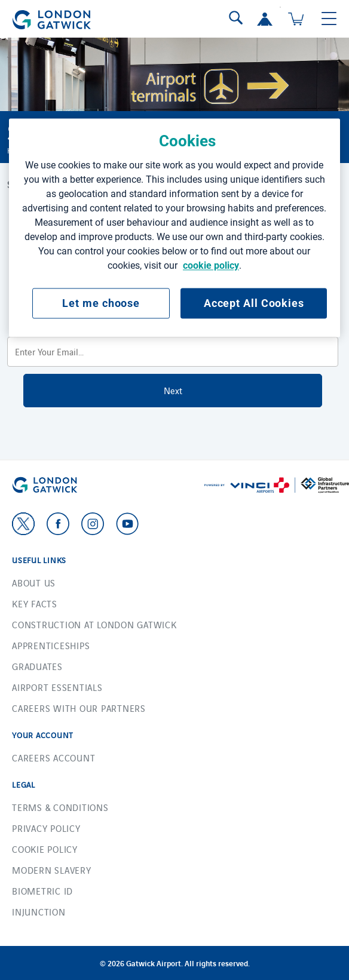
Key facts (35, 603)
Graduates (37, 666)
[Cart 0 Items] (296, 19)
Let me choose (101, 303)
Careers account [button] (53, 758)
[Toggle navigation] (329, 19)
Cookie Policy (45, 849)
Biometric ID (42, 891)
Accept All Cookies (254, 303)
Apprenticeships (51, 645)
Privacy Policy (46, 828)
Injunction (39, 912)
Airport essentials (57, 687)
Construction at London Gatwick (94, 624)
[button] (265, 19)
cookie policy (211, 265)
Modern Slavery (52, 870)
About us (34, 583)
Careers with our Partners (79, 708)
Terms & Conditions (60, 807)
